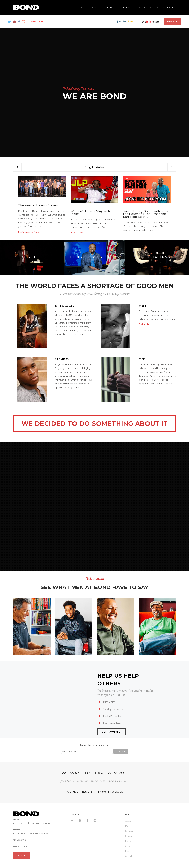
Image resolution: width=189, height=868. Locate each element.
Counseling (130, 831)
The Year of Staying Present (39, 205)
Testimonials (144, 324)
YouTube (72, 792)
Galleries (129, 846)
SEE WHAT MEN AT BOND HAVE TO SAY (94, 587)
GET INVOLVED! (112, 732)
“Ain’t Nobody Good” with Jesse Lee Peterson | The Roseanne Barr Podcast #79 (146, 214)
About (128, 821)
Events (128, 841)
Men (127, 826)
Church (128, 836)
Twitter (102, 792)
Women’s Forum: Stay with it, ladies (92, 213)
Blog (127, 851)
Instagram (88, 792)
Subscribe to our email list (94, 745)
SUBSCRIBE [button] (37, 22)
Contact (129, 856)
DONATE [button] (172, 22)
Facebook (116, 792)
